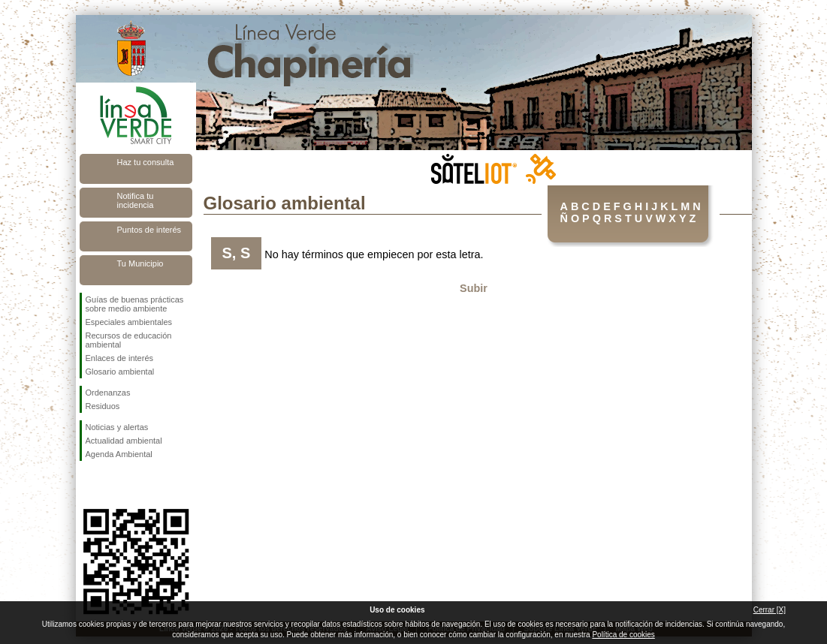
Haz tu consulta (146, 162)
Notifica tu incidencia (136, 200)
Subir (474, 288)
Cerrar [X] (770, 610)
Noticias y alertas (117, 427)
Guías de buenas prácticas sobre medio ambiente (135, 304)
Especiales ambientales (129, 322)
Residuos (103, 406)
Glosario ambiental (120, 372)
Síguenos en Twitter (113, 485)
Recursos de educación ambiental (129, 340)
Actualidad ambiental (124, 441)
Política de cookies (623, 635)
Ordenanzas (108, 393)
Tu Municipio (140, 263)
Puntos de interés (149, 230)
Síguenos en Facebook (89, 485)
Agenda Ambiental (119, 454)
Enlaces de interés (120, 358)
